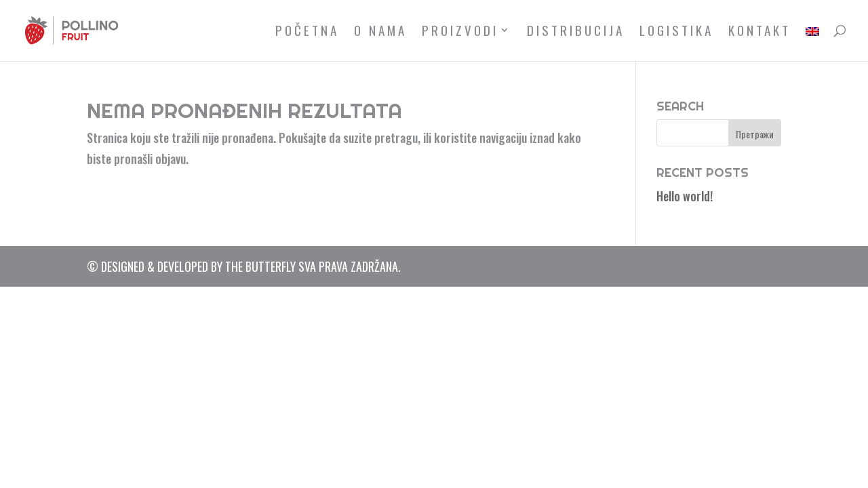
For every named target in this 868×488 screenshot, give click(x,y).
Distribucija (576, 32)
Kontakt (759, 32)
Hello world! (685, 196)
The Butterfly (260, 266)
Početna (307, 32)
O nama (380, 32)
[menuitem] (812, 43)
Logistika (676, 32)
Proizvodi (460, 32)
